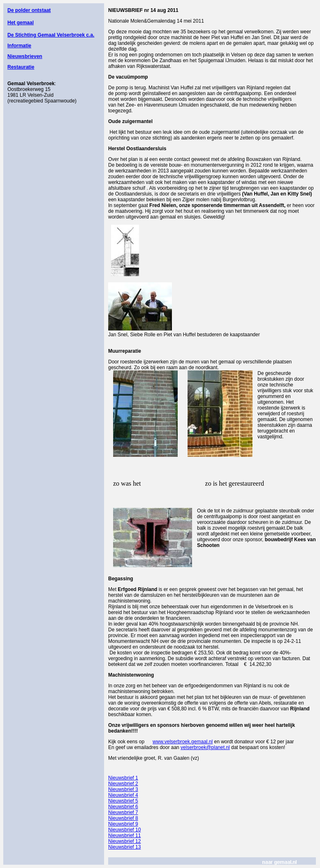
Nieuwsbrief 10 (124, 830)
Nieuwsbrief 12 (124, 841)
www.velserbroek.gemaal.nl (183, 742)
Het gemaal (21, 23)
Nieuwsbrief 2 (123, 784)
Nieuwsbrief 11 (124, 835)
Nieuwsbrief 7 (123, 812)
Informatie (19, 46)
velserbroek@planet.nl (205, 747)
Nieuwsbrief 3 (123, 789)
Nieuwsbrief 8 (123, 818)
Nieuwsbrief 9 (123, 824)
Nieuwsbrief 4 (123, 795)
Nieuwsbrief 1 (123, 778)
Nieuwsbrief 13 (124, 847)
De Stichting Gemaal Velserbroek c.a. (51, 35)
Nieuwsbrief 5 (123, 801)
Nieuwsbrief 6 (123, 807)
